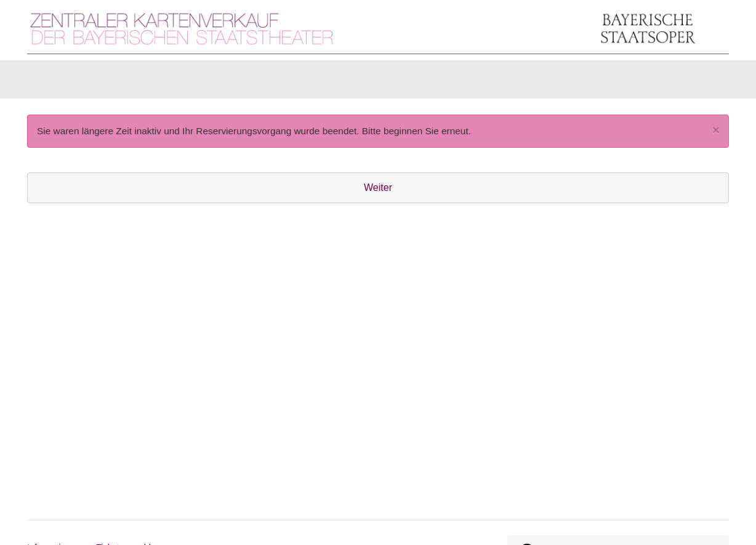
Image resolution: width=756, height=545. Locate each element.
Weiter (378, 194)
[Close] (716, 136)
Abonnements (265, 82)
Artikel (114, 82)
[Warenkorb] (681, 83)
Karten (58, 82)
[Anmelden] (594, 83)
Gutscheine (181, 82)
